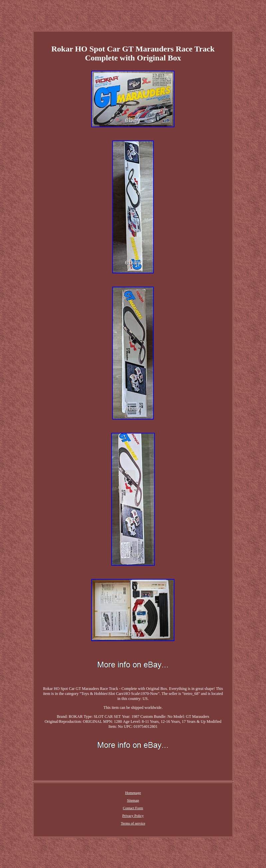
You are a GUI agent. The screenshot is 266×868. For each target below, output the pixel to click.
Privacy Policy (133, 816)
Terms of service (133, 823)
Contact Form (133, 808)
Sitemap (133, 800)
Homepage (133, 793)
